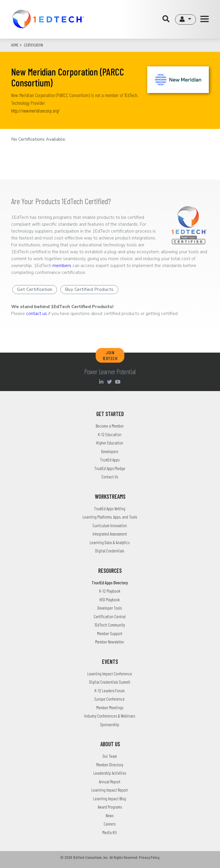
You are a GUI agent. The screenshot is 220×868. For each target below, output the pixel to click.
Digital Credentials (110, 551)
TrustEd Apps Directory (110, 583)
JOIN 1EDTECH (110, 355)
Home (15, 45)
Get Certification (35, 289)
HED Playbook (110, 600)
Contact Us (110, 477)
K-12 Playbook (110, 591)
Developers (110, 451)
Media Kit (110, 832)
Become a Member (110, 426)
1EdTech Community (110, 625)
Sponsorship (110, 724)
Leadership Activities (110, 773)
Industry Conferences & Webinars (110, 716)
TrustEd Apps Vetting (110, 509)
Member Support (110, 633)
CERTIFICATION (33, 45)
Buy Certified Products (89, 289)
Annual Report (110, 782)
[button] (185, 20)
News (110, 815)
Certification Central (110, 616)
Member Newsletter (110, 642)
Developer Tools (110, 608)
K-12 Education (110, 434)
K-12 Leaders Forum (110, 691)
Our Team (110, 756)
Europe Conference (110, 699)
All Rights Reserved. (124, 857)
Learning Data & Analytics (110, 542)
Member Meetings (110, 707)
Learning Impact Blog (110, 799)
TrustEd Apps (110, 460)
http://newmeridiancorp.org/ (36, 111)
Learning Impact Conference (110, 674)
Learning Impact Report (110, 790)
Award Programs (110, 807)
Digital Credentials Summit (110, 682)
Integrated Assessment (110, 534)
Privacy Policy (149, 857)
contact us (37, 314)
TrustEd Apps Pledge (110, 468)
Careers (110, 824)
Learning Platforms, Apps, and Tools (110, 517)
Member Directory (110, 765)
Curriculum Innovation (110, 525)
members (62, 266)
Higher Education (110, 443)
